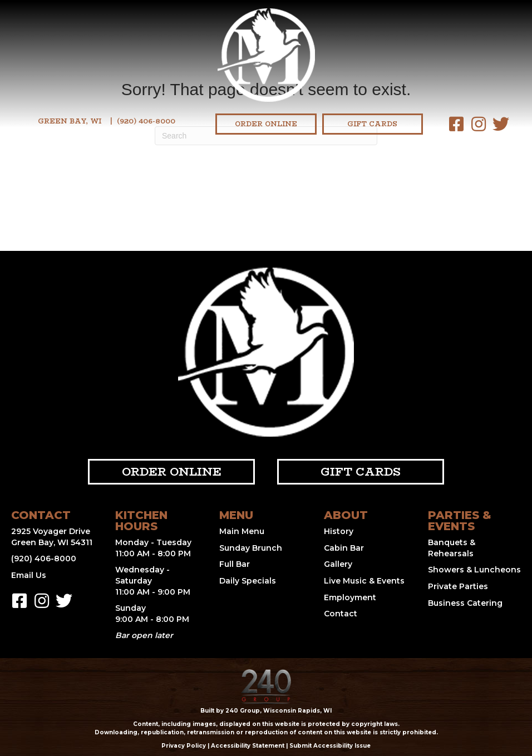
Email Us (29, 575)
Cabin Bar (344, 548)
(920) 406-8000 (146, 121)
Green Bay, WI (70, 121)
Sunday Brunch (251, 548)
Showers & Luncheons (474, 570)
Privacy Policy (184, 746)
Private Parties (458, 586)
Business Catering (465, 603)
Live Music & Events (364, 581)
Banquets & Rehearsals (452, 548)
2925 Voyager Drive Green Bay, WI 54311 (52, 537)
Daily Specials (248, 581)
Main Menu (242, 531)
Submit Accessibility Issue (330, 746)
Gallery (338, 564)
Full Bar (235, 564)
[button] (456, 124)
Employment (350, 597)
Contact (341, 614)
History (339, 531)
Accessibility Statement (248, 746)
